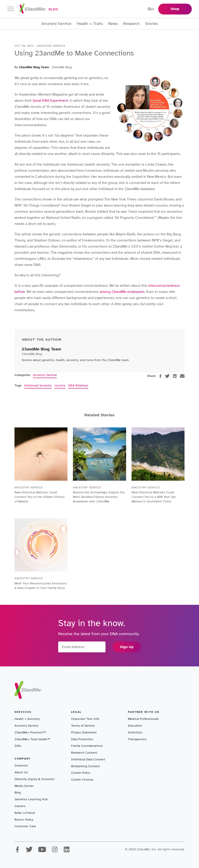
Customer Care (25, 826)
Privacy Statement (84, 732)
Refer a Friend (25, 813)
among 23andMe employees (122, 292)
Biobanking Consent (86, 766)
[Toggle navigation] (11, 9)
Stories (151, 24)
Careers (20, 806)
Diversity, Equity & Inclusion (35, 779)
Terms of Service (83, 726)
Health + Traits (90, 24)
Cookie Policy (81, 773)
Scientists (135, 732)
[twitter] (167, 376)
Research (131, 24)
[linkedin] (175, 376)
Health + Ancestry (27, 719)
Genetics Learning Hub (31, 799)
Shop (175, 9)
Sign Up (127, 647)
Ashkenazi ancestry (38, 385)
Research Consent (84, 753)
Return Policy (24, 820)
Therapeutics (137, 739)
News (113, 24)
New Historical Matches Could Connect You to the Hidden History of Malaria (40, 497)
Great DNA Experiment (50, 101)
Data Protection (82, 739)
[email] (182, 376)
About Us (21, 772)
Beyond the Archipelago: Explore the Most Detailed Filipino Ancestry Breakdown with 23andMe (99, 497)
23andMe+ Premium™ (30, 732)
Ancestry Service (56, 24)
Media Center (24, 786)
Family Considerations (87, 746)
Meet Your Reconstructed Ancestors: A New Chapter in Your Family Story (41, 586)
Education (135, 726)
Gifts (18, 746)
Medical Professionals (143, 719)
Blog (18, 792)
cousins (60, 385)
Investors (21, 766)
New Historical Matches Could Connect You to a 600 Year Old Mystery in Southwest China (153, 497)
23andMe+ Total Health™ (32, 739)
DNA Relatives (78, 385)
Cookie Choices (82, 780)
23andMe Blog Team (34, 67)
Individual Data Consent (88, 759)
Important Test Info (85, 719)
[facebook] (160, 376)
